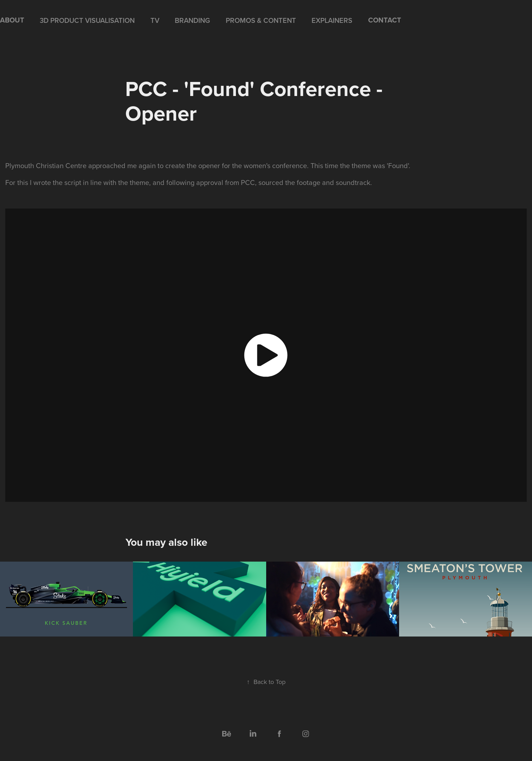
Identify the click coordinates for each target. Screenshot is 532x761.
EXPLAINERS (332, 20)
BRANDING (192, 20)
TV (155, 20)
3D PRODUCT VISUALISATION (87, 20)
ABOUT (12, 20)
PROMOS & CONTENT (261, 20)
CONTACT (385, 20)
